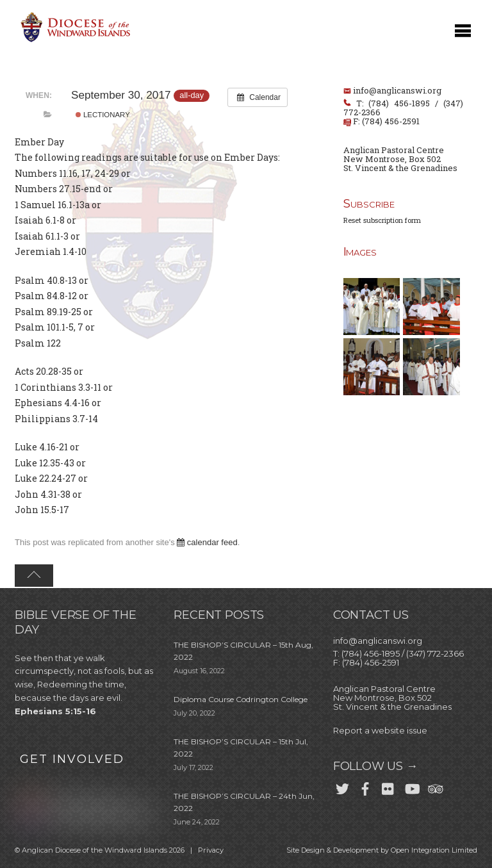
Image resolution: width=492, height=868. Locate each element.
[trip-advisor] (434, 786)
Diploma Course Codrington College (241, 699)
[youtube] (411, 786)
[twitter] (342, 786)
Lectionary (103, 115)
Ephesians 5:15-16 (55, 711)
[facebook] (365, 786)
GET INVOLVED (72, 759)
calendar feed (207, 542)
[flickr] (388, 786)
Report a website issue (380, 730)
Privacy (211, 850)
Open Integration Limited (434, 850)
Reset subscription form (382, 220)
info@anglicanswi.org (397, 90)
